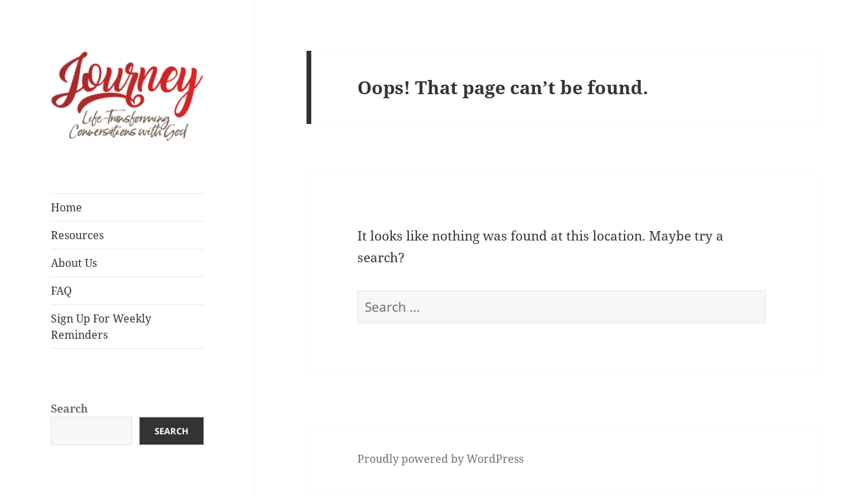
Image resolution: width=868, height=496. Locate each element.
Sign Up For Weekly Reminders (101, 327)
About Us (74, 263)
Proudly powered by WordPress (440, 459)
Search (70, 409)
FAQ (61, 291)
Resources (77, 235)
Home (66, 207)
